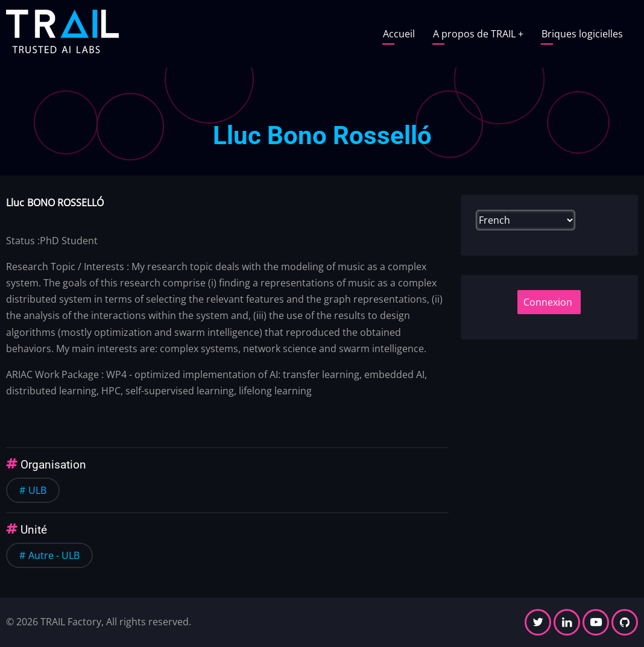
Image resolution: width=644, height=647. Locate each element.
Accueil (399, 34)
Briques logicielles (582, 34)
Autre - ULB (54, 555)
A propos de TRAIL (478, 34)
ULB (37, 490)
